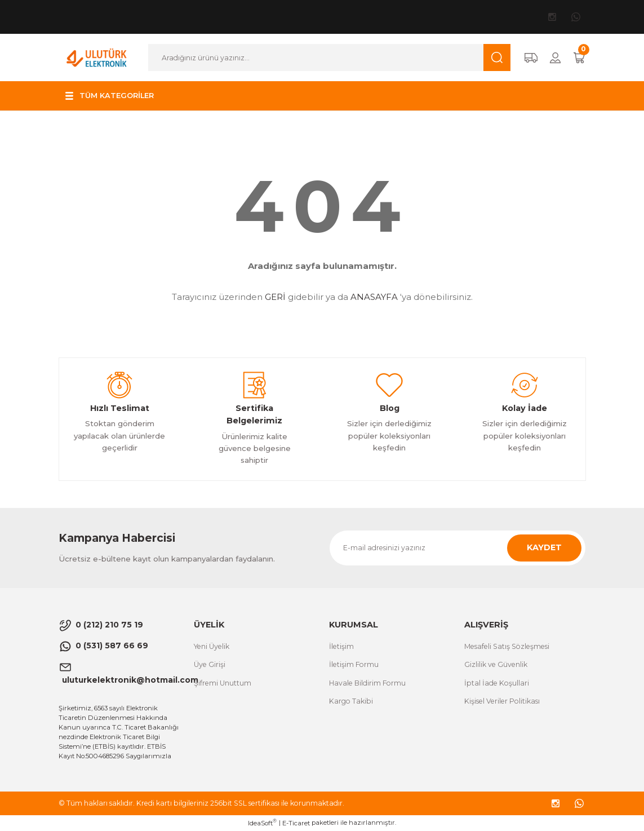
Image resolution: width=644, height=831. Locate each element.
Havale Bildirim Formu (367, 683)
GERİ (275, 297)
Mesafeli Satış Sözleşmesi (507, 646)
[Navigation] (110, 96)
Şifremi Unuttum (223, 683)
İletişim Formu (354, 664)
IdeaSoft (262, 823)
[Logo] (97, 57)
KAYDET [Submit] (544, 547)
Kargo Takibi (351, 701)
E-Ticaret (296, 823)
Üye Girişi (210, 664)
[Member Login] (555, 58)
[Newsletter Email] (458, 548)
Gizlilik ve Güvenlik (496, 664)
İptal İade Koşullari (497, 683)
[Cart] (579, 58)
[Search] (329, 58)
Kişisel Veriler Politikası (502, 701)
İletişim (341, 646)
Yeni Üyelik (212, 646)
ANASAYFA (374, 297)
